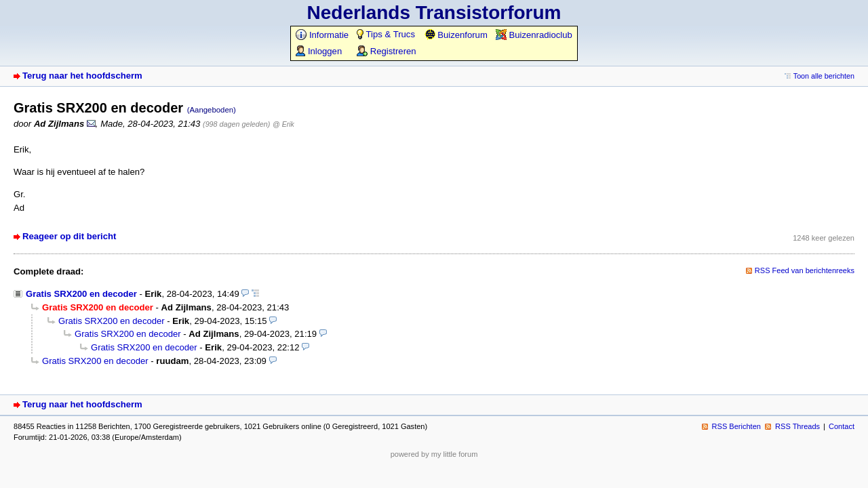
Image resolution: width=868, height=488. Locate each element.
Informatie (322, 35)
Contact (842, 426)
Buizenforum (456, 35)
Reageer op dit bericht (69, 236)
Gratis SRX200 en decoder (81, 294)
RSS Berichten (736, 426)
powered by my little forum (434, 454)
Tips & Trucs (386, 34)
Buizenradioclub (534, 35)
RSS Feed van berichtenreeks (805, 270)
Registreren (386, 51)
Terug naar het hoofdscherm (82, 76)
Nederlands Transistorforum (434, 13)
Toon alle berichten (824, 76)
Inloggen (319, 51)
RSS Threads (797, 426)
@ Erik (283, 124)
